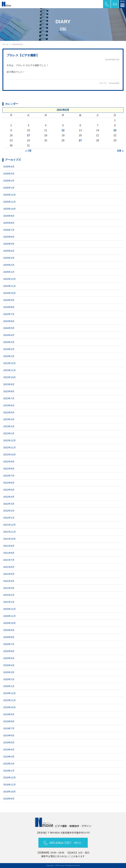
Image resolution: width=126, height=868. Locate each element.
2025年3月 (9, 258)
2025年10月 (10, 209)
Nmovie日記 (114, 83)
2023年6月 (9, 405)
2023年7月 (9, 398)
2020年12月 (10, 609)
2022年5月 (9, 490)
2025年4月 (9, 251)
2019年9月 (9, 714)
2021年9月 (9, 546)
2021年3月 (9, 588)
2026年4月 (9, 167)
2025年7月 (9, 230)
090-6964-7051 (63, 843)
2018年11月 (10, 785)
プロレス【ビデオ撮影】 (23, 55)
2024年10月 (10, 293)
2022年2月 (9, 511)
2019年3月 (9, 757)
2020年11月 (10, 616)
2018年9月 (9, 799)
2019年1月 (9, 771)
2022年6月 (9, 483)
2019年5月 (9, 743)
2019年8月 (9, 721)
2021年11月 (10, 532)
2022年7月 (9, 476)
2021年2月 (9, 595)
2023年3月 (9, 419)
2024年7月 (9, 314)
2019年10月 (10, 707)
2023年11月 (10, 370)
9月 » (120, 151)
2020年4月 (9, 665)
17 (28, 135)
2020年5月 (9, 658)
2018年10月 (10, 792)
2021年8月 (9, 553)
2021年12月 (10, 525)
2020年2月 (9, 679)
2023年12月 (10, 363)
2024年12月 (10, 279)
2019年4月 (9, 750)
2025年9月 (9, 216)
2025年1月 (9, 272)
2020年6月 (9, 651)
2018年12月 (10, 778)
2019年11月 (10, 700)
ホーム (5, 44)
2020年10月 (10, 623)
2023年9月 (9, 384)
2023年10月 (10, 377)
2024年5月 (9, 328)
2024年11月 (10, 286)
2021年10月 (10, 539)
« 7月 (28, 151)
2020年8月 (9, 637)
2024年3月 (9, 342)
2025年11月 (10, 202)
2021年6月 (9, 567)
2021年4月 (9, 581)
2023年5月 (9, 412)
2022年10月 (10, 455)
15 (115, 130)
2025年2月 (9, 265)
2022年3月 (9, 504)
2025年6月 (9, 237)
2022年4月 (9, 497)
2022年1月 (9, 518)
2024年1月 (9, 356)
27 (80, 140)
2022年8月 (9, 469)
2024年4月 (9, 335)
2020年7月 (9, 644)
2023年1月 (9, 433)
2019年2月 (9, 764)
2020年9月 (9, 630)
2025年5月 (9, 244)
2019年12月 (10, 693)
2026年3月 (9, 174)
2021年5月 (9, 574)
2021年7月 (9, 560)
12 (63, 130)
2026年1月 (9, 188)
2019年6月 (9, 735)
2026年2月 (9, 181)
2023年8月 (9, 391)
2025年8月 (9, 223)
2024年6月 (9, 321)
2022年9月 (9, 462)
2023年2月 (9, 426)
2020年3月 (9, 672)
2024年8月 (9, 307)
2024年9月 (9, 300)
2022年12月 (10, 440)
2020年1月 (9, 686)
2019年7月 (9, 728)
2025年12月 (10, 195)
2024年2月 (9, 349)
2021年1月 (9, 602)
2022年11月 (10, 447)
